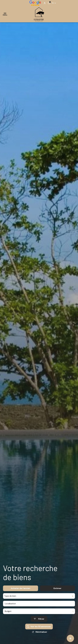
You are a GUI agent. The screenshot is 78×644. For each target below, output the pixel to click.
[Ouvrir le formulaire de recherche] (39, 620)
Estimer (57, 590)
